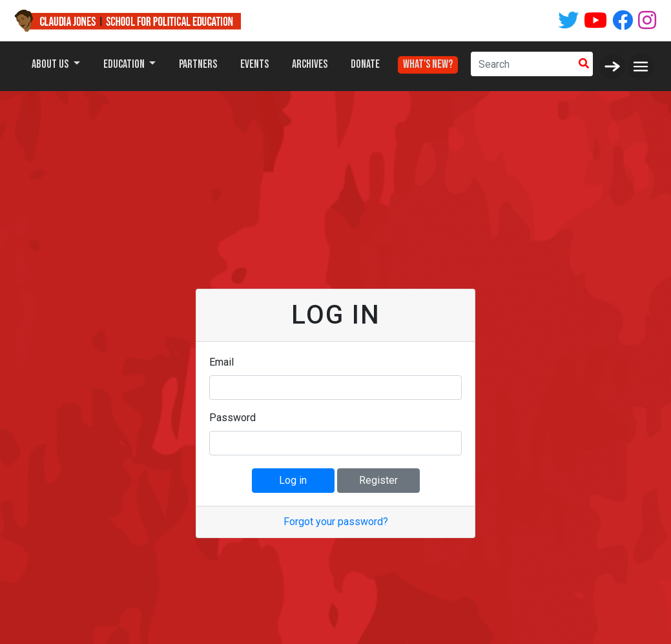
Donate (365, 64)
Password (232, 418)
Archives (310, 64)
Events (254, 64)
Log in (293, 480)
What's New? (428, 61)
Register (378, 480)
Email (222, 362)
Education (125, 64)
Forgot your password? (336, 522)
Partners (198, 64)
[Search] (523, 64)
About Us (51, 64)
